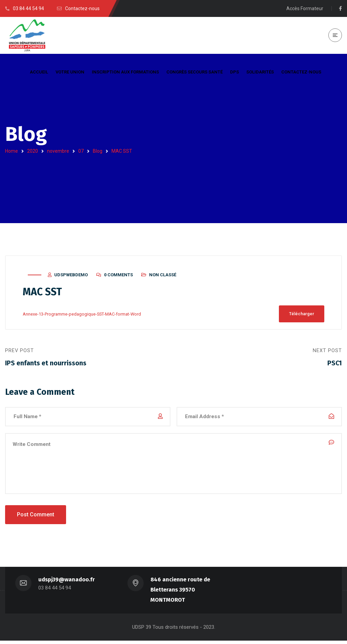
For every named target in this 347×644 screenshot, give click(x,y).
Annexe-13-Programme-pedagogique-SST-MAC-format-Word (82, 315)
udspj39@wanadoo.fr (67, 583)
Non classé (163, 276)
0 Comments (118, 276)
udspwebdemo (71, 276)
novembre (58, 151)
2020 (33, 151)
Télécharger (302, 315)
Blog (98, 151)
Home (12, 151)
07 (81, 151)
